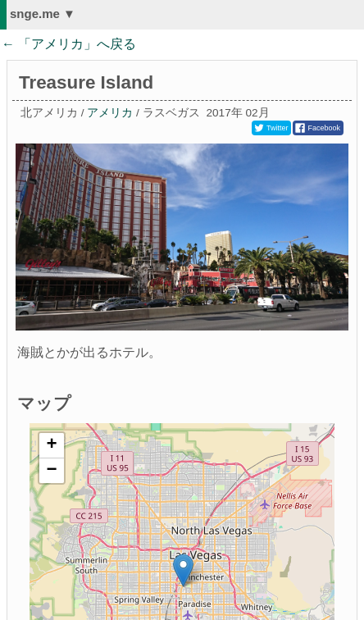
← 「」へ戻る (69, 44)
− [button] (52, 471)
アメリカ (110, 113)
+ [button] (52, 445)
